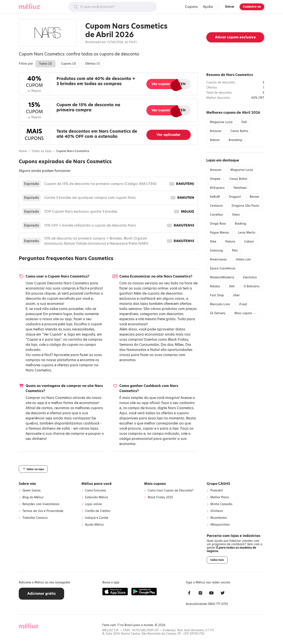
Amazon (216, 131)
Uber (236, 295)
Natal (155, 350)
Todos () (45, 64)
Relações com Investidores (41, 504)
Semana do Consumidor (139, 345)
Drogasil (235, 197)
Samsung (216, 251)
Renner (255, 197)
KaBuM (215, 197)
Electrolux (250, 277)
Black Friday (178, 339)
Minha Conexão (221, 504)
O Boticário (251, 286)
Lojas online (93, 504)
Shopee (215, 179)
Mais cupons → (245, 313)
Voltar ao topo (33, 469)
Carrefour (217, 215)
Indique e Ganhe (97, 518)
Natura (230, 242)
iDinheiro (217, 511)
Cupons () (69, 64)
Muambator (219, 518)
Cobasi (249, 242)
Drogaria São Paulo (245, 206)
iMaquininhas (220, 525)
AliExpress (217, 188)
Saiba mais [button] (217, 560)
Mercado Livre (220, 304)
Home (23, 151)
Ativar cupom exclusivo (235, 37)
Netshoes (240, 188)
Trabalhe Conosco (35, 518)
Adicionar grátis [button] (41, 594)
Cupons (191, 7)
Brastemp (235, 140)
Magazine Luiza (221, 122)
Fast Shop (217, 295)
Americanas (218, 259)
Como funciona (95, 491)
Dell (244, 122)
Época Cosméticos (223, 268)
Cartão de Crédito (98, 511)
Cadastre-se (252, 7)
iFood (243, 304)
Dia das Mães (172, 345)
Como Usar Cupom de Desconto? (171, 491)
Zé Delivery (218, 313)
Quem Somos (32, 491)
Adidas (215, 286)
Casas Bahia (239, 131)
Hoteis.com (243, 259)
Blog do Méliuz (33, 497)
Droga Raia (218, 224)
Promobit (217, 491)
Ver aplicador (169, 135)
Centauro (216, 206)
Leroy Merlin (247, 233)
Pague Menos (219, 233)
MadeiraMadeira (222, 277)
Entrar (230, 7)
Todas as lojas (42, 151)
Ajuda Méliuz (94, 525)
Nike (213, 242)
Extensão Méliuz (97, 497)
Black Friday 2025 (160, 497)
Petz (235, 251)
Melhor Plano (220, 497)
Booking (240, 224)
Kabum (215, 140)
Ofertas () (92, 64)
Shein (236, 215)
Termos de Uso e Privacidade (43, 511)
